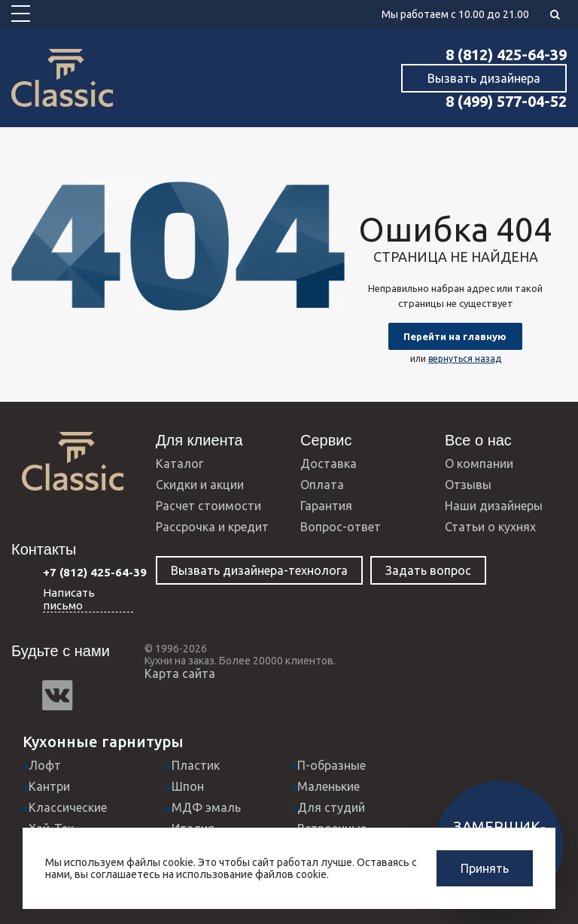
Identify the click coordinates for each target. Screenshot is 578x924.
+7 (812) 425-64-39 (95, 572)
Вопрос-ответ (341, 527)
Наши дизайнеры (494, 506)
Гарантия (326, 506)
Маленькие (329, 786)
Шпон (188, 786)
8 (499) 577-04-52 (506, 101)
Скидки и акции (200, 485)
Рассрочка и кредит (212, 527)
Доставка (329, 464)
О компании (479, 464)
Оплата (322, 485)
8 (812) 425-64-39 (506, 55)
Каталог (179, 464)
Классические (68, 807)
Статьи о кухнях (490, 527)
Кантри (49, 786)
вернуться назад (465, 359)
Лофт (45, 765)
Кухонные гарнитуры (103, 742)
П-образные (332, 765)
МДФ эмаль (206, 807)
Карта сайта (180, 673)
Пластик (196, 765)
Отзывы (468, 485)
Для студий (331, 807)
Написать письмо (69, 599)
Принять (485, 868)
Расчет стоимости (208, 506)
